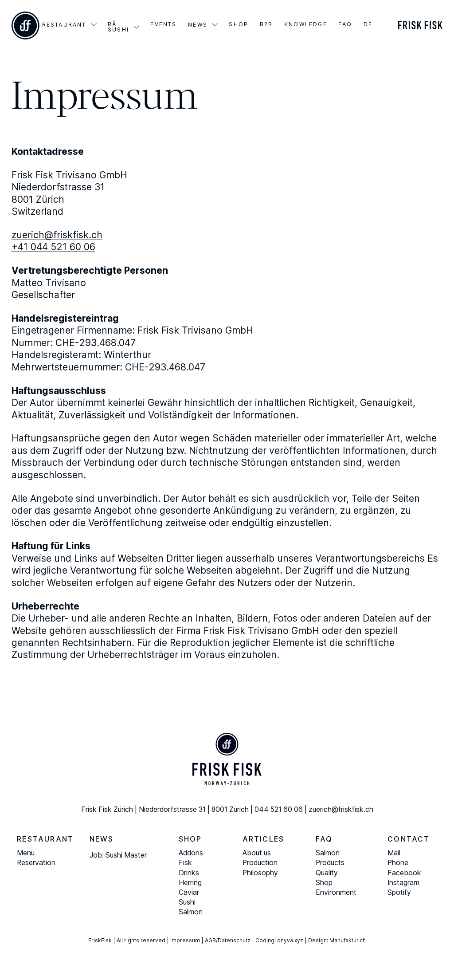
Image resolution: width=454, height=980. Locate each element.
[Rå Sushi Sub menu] (136, 27)
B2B (266, 24)
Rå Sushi (118, 27)
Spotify (399, 892)
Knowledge (306, 24)
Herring (190, 883)
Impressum (185, 940)
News (198, 25)
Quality (327, 873)
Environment (336, 892)
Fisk (185, 863)
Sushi (187, 902)
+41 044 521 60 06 (53, 247)
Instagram (403, 883)
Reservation (36, 863)
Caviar (189, 892)
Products (330, 863)
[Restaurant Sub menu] (94, 25)
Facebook (404, 873)
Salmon (191, 912)
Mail (394, 853)
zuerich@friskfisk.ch (57, 235)
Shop (239, 24)
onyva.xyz (290, 940)
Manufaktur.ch (348, 940)
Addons (191, 853)
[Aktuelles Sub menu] (215, 25)
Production (260, 863)
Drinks (189, 873)
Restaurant (64, 25)
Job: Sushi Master (118, 855)
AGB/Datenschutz (228, 940)
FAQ (345, 24)
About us (257, 853)
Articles (264, 839)
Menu (26, 853)
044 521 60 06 (279, 809)
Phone (398, 863)
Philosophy (260, 873)
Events (163, 24)
